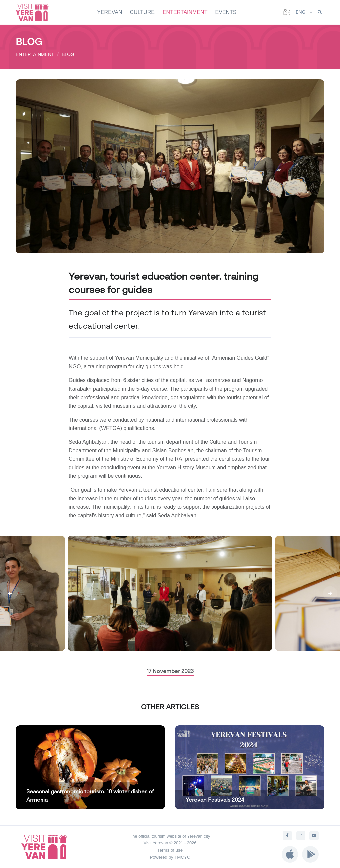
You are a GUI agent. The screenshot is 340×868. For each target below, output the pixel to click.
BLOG (68, 54)
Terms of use (170, 850)
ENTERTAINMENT (185, 12)
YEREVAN (109, 12)
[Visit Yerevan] (36, 12)
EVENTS (226, 12)
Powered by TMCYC (170, 857)
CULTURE (142, 12)
